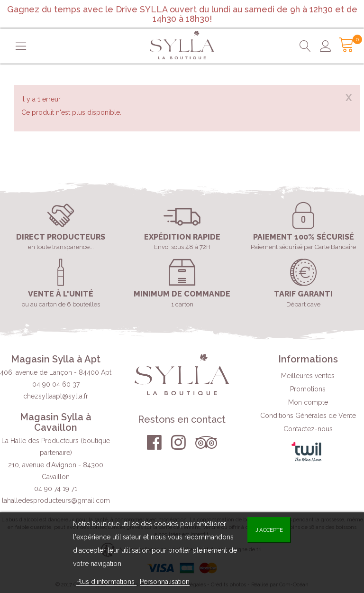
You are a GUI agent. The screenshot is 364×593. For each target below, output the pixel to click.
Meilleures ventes (308, 376)
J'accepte (269, 530)
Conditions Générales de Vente (308, 416)
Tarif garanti (303, 294)
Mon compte (308, 402)
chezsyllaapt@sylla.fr (56, 396)
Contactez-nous (308, 429)
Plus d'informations (106, 582)
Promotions (308, 389)
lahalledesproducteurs (56, 500)
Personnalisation (165, 582)
